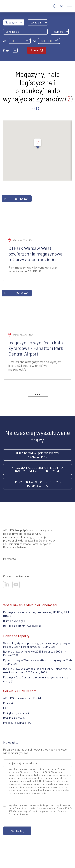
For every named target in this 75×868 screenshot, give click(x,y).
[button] (38, 144)
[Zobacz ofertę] (37, 213)
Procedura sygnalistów (17, 723)
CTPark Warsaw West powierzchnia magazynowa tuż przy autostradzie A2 (35, 254)
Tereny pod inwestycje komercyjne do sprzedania (38, 484)
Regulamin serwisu (14, 718)
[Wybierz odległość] (60, 32)
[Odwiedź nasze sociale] (7, 585)
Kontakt (8, 703)
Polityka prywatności (16, 713)
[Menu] (69, 6)
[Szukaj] (55, 6)
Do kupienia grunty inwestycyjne (22, 626)
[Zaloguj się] (61, 6)
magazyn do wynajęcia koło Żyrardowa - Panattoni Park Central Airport (36, 348)
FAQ (6, 708)
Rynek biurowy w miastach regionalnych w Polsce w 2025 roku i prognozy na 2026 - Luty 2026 (37, 670)
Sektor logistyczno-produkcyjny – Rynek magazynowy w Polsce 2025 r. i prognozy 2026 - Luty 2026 (36, 645)
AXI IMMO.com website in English (22, 698)
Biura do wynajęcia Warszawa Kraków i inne (37, 455)
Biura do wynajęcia (14, 621)
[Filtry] (15, 50)
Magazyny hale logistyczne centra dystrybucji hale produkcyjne (38, 469)
